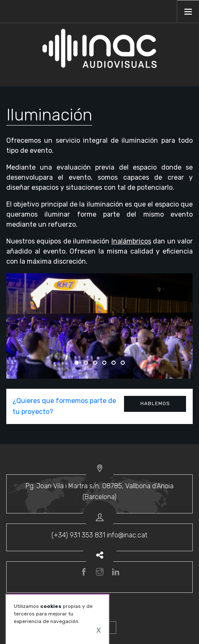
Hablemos (155, 403)
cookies (51, 606)
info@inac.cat (127, 535)
